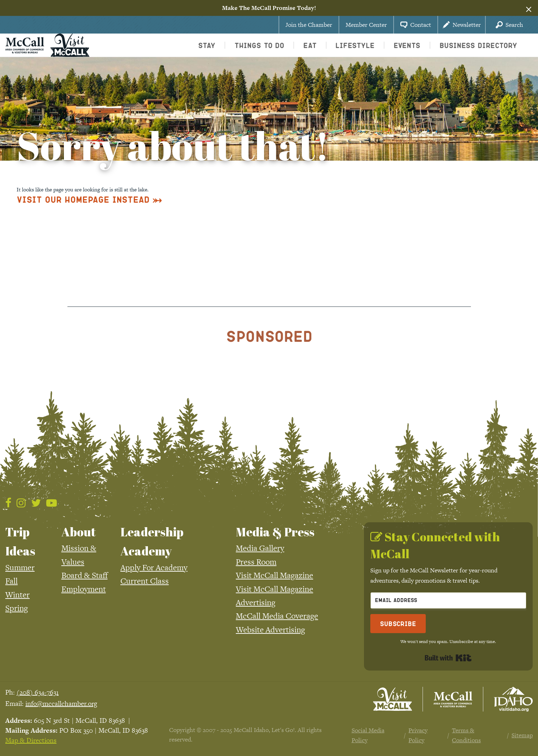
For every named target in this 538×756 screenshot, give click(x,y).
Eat (310, 45)
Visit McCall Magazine (274, 575)
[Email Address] (448, 600)
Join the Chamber (309, 25)
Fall (11, 581)
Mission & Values (79, 555)
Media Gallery (260, 548)
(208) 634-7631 (38, 692)
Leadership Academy (152, 541)
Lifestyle (355, 45)
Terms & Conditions (466, 735)
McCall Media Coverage (277, 616)
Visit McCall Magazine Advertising (274, 596)
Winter (17, 595)
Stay (207, 45)
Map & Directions (31, 740)
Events (407, 45)
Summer (20, 567)
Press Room (256, 562)
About (79, 532)
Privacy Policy (418, 735)
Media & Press (275, 532)
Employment (84, 589)
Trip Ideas (20, 541)
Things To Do (259, 45)
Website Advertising (270, 630)
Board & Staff (85, 575)
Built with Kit (448, 658)
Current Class (145, 581)
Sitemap (522, 735)
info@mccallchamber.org (61, 704)
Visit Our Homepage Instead (83, 199)
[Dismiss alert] (529, 8)
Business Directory (478, 45)
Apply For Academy (154, 567)
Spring (17, 608)
